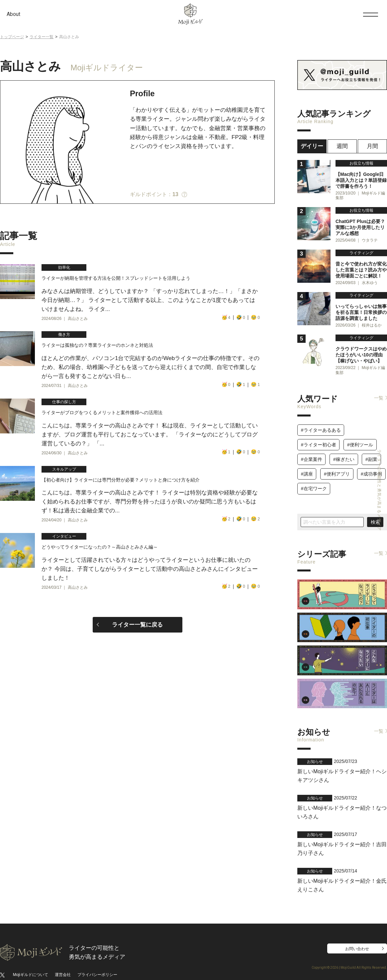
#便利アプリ (337, 467)
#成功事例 (371, 467)
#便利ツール (360, 438)
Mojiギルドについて (31, 959)
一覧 (379, 391)
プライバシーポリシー (97, 959)
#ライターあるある (321, 423)
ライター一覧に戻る (137, 655)
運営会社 (63, 959)
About (13, 14)
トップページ (12, 37)
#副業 (371, 452)
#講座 (307, 467)
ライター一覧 (42, 37)
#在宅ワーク (314, 482)
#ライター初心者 (319, 438)
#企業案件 (312, 452)
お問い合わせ (357, 934)
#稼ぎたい (344, 452)
